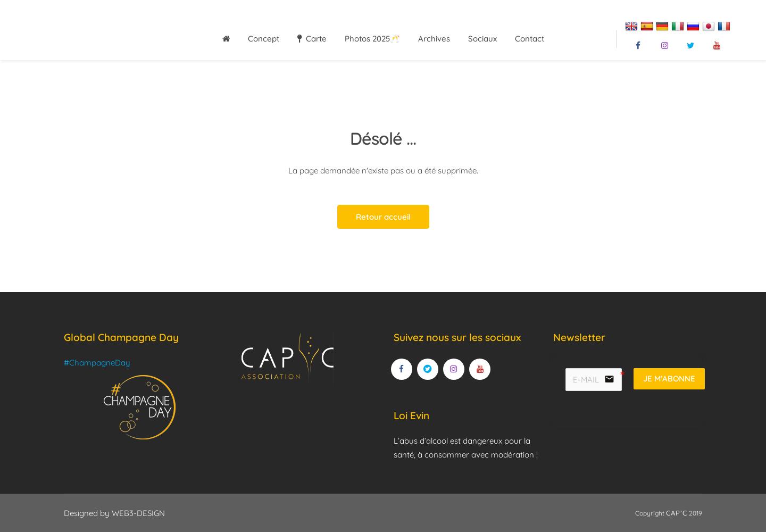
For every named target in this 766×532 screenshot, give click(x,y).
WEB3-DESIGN (138, 513)
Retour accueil (383, 217)
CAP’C (677, 513)
